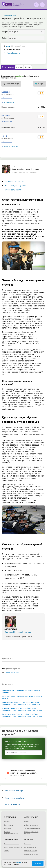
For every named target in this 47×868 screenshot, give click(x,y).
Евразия (6, 92)
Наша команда (9, 825)
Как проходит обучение (16, 186)
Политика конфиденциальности (11, 833)
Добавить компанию (31, 825)
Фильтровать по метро (13, 791)
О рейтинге (7, 828)
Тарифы (6, 851)
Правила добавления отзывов (31, 833)
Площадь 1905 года (11, 146)
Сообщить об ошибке (31, 847)
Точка (4, 136)
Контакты (28, 844)
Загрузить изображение (32, 828)
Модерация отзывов (31, 854)
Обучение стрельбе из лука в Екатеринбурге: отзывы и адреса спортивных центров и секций (22, 715)
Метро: (5, 32)
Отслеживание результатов (13, 847)
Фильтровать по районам (14, 798)
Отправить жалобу (31, 851)
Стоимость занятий (14, 190)
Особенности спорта (15, 181)
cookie (19, 862)
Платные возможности (11, 844)
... (6, 665)
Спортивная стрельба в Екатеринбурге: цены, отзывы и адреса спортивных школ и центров (21, 703)
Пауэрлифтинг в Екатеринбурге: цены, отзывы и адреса (22, 697)
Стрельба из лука (13, 53)
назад (16, 46)
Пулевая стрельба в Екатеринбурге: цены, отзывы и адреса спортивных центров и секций (22, 709)
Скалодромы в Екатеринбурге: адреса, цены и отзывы (21, 691)
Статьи (27, 822)
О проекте (7, 822)
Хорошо (38, 863)
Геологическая (9, 102)
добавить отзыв (7, 98)
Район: (5, 38)
